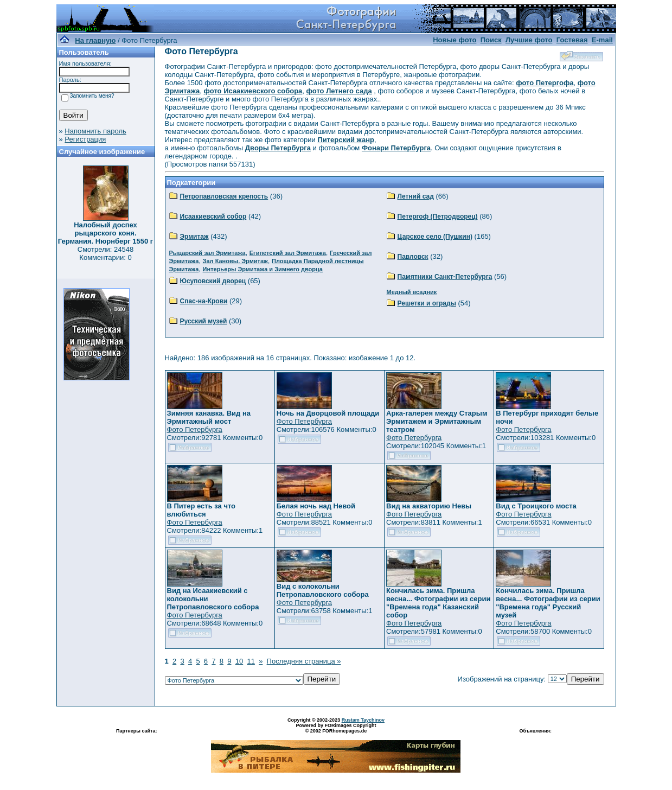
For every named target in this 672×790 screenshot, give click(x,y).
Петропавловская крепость (224, 196)
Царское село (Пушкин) (435, 237)
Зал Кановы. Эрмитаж (235, 261)
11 (251, 661)
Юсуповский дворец (213, 281)
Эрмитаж (194, 237)
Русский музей (204, 321)
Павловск (413, 257)
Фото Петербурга (195, 429)
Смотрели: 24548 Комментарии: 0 (105, 253)
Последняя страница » (304, 661)
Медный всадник (412, 292)
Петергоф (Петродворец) (438, 216)
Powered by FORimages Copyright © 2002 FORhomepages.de (336, 728)
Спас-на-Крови (204, 301)
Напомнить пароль (95, 131)
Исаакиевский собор (213, 216)
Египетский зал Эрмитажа (288, 253)
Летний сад (416, 196)
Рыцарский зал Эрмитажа (207, 253)
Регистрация (85, 139)
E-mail (602, 40)
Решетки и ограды (427, 303)
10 (239, 661)
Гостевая (572, 40)
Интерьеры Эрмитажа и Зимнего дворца (263, 269)
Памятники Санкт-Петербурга (445, 277)
